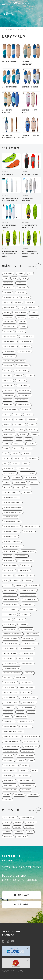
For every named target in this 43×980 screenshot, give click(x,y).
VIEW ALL (34, 266)
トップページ (6, 30)
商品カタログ (21, 896)
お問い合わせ (21, 905)
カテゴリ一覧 (15, 30)
